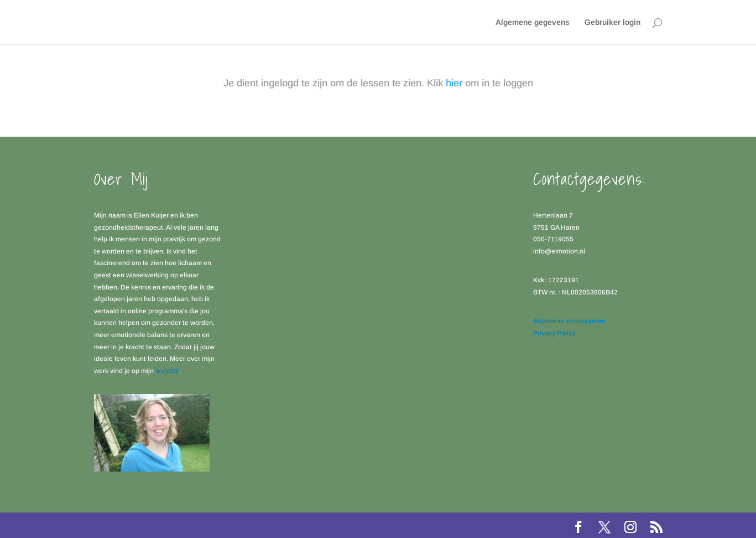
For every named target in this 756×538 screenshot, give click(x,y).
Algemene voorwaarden (569, 321)
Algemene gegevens (533, 22)
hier (454, 83)
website (167, 371)
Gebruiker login (612, 22)
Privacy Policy (554, 333)
